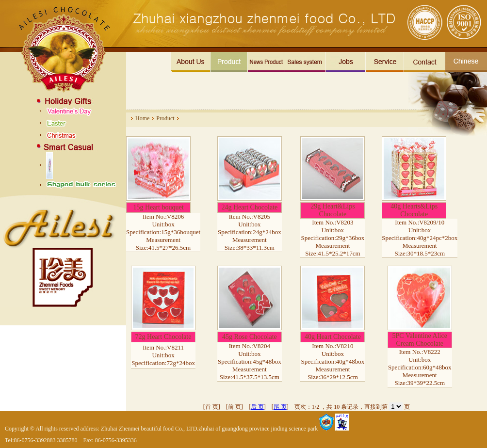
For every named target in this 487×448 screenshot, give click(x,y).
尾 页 (280, 407)
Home (142, 118)
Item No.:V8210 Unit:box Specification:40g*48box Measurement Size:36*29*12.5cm (333, 361)
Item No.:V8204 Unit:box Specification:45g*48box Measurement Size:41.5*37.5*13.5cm (250, 361)
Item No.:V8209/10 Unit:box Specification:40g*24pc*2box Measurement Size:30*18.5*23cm (420, 238)
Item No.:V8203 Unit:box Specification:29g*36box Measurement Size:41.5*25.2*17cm (333, 238)
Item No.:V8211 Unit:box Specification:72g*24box (163, 355)
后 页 (257, 407)
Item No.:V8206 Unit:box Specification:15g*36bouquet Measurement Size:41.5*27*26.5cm (163, 232)
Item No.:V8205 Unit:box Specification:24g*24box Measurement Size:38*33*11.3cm (250, 232)
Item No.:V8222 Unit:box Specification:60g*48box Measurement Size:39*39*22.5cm (420, 367)
